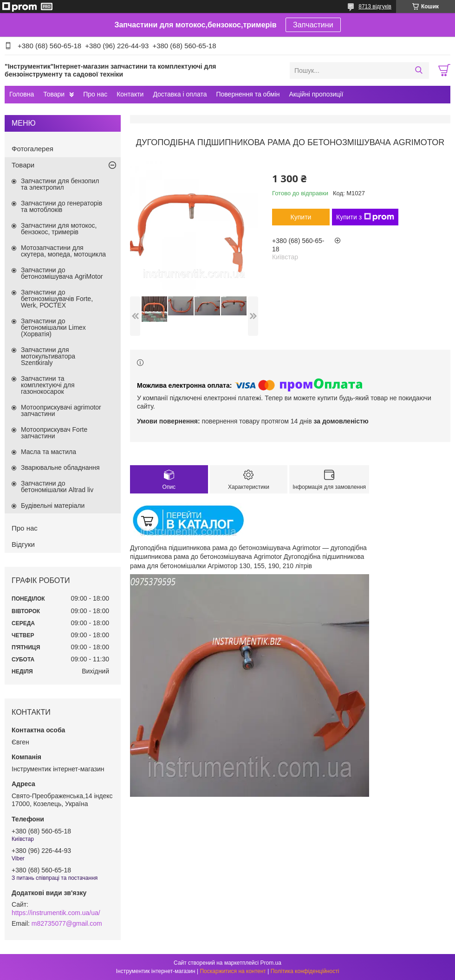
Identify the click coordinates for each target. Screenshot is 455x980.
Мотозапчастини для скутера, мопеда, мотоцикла (63, 251)
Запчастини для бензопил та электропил (60, 184)
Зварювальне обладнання (60, 468)
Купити (301, 217)
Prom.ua (271, 963)
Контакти (130, 94)
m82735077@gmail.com (67, 923)
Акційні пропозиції (316, 94)
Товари (54, 94)
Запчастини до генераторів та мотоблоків (62, 206)
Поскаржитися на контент (233, 971)
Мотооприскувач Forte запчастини (54, 433)
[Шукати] (419, 70)
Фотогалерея (32, 149)
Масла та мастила (49, 452)
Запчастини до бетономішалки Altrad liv (57, 487)
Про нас (95, 94)
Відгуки (23, 544)
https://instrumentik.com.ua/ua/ (56, 913)
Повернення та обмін (248, 94)
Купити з (365, 217)
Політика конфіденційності (305, 971)
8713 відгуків (375, 6)
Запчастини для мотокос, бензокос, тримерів (59, 229)
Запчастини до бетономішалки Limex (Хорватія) (53, 327)
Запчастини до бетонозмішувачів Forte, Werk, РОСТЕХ (57, 299)
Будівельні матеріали (53, 506)
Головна (22, 94)
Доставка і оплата (180, 94)
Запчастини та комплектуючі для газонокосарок (48, 385)
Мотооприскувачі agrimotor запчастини (61, 410)
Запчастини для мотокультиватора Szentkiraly (48, 356)
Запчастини (313, 25)
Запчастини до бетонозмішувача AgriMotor (62, 273)
